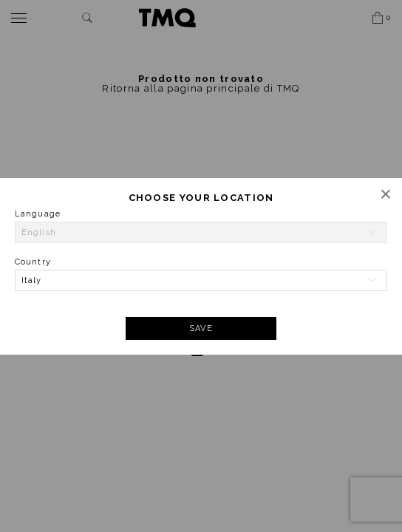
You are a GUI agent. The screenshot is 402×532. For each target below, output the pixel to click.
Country (33, 262)
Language (38, 214)
